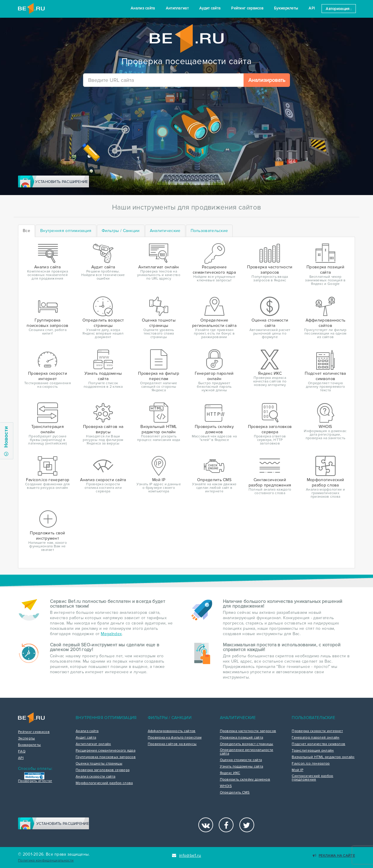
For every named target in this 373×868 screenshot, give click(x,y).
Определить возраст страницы (247, 744)
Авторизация (339, 9)
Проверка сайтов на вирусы (172, 744)
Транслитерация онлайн (313, 751)
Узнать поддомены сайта (242, 767)
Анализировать (267, 80)
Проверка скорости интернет (317, 731)
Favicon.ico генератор (311, 764)
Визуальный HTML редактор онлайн (323, 757)
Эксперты (26, 739)
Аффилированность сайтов (172, 731)
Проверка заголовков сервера (103, 770)
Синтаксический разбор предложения (312, 778)
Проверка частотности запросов (248, 731)
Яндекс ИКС (230, 773)
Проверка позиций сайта (242, 738)
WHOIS (226, 786)
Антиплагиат (177, 8)
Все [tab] (26, 231)
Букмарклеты (286, 8)
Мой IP (297, 770)
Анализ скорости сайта (95, 777)
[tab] (66, 231)
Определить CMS (235, 793)
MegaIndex (111, 634)
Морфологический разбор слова (104, 783)
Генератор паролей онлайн (316, 738)
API (312, 8)
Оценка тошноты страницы (99, 764)
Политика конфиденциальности (46, 860)
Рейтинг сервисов (247, 8)
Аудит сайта (210, 8)
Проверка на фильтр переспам (175, 738)
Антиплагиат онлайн (93, 744)
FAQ (22, 752)
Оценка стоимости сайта (241, 760)
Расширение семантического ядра (106, 751)
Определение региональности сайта (247, 752)
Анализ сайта (143, 8)
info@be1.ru (187, 855)
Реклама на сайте (334, 856)
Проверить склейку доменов (245, 780)
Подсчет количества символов (318, 744)
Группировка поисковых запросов (106, 757)
